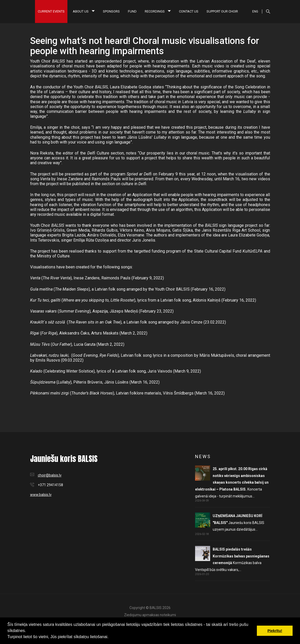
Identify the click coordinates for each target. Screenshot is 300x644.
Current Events (51, 11)
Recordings (158, 11)
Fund (132, 11)
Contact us (189, 11)
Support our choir (222, 11)
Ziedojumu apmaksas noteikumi (150, 615)
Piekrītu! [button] (275, 631)
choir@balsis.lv (50, 475)
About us (84, 11)
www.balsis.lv (41, 495)
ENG (255, 11)
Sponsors (111, 11)
